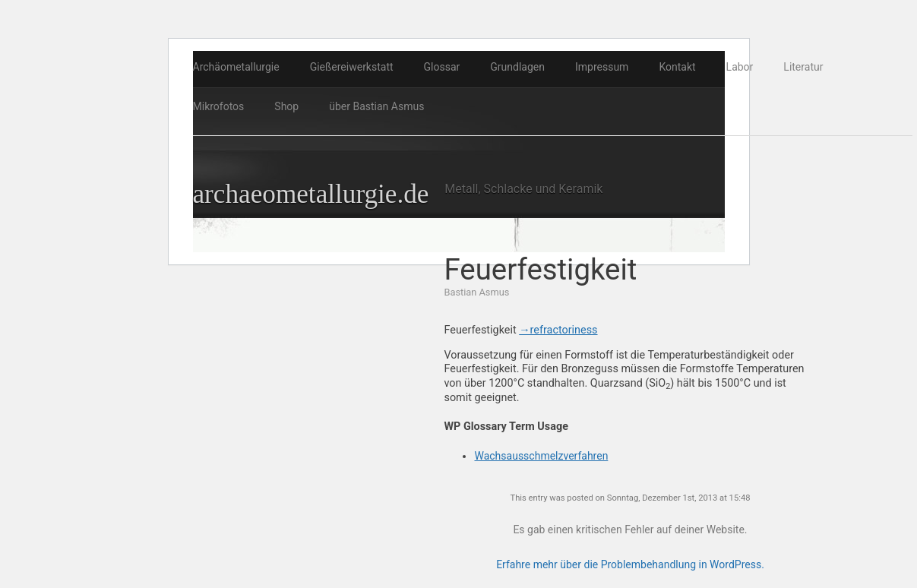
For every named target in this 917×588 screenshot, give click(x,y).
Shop (286, 106)
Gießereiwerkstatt (352, 67)
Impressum (602, 67)
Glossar (442, 67)
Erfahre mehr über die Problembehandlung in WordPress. (630, 564)
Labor (740, 67)
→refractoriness (558, 330)
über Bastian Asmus (376, 106)
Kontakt (677, 67)
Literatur (803, 67)
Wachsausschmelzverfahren (541, 456)
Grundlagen (517, 67)
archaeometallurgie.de (311, 194)
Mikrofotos (219, 106)
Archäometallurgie (236, 67)
